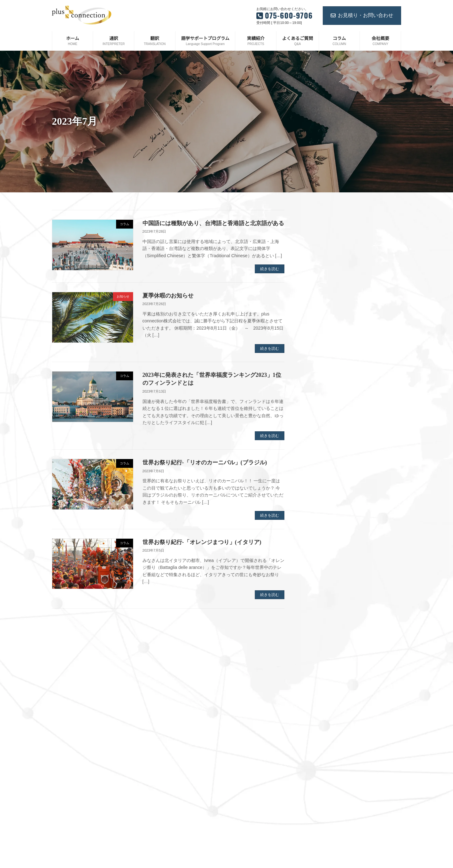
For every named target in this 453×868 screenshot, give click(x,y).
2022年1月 (321, 601)
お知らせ (243, 848)
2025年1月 (321, 281)
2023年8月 (321, 421)
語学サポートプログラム (256, 794)
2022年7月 (321, 541)
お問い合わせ (246, 837)
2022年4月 (321, 571)
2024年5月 (321, 341)
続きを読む (270, 269)
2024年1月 (321, 381)
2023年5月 (321, 451)
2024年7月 (321, 321)
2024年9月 (321, 301)
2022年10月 (322, 521)
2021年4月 (321, 691)
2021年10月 (322, 631)
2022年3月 (321, 581)
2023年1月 (321, 491)
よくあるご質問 (248, 827)
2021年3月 (321, 701)
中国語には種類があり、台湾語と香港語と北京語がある (213, 223)
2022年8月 (321, 531)
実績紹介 (243, 816)
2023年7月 (321, 431)
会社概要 (243, 805)
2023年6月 (321, 441)
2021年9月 (321, 641)
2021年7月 (321, 661)
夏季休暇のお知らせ (168, 296)
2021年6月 (321, 671)
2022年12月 (322, 501)
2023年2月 (321, 481)
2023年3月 (321, 471)
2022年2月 (321, 591)
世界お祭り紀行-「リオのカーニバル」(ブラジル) (205, 462)
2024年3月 (321, 360)
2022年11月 (322, 511)
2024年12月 (322, 291)
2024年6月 (321, 331)
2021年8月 (321, 651)
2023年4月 (321, 461)
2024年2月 (321, 371)
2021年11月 (322, 621)
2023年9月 (321, 411)
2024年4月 (321, 351)
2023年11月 (322, 401)
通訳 (239, 772)
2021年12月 (322, 611)
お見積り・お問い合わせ (362, 15)
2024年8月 (321, 310)
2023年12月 (322, 391)
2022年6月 (321, 551)
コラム (241, 859)
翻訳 (239, 783)
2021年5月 (321, 681)
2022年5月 (321, 561)
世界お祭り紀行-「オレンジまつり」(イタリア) (202, 542)
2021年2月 (321, 711)
